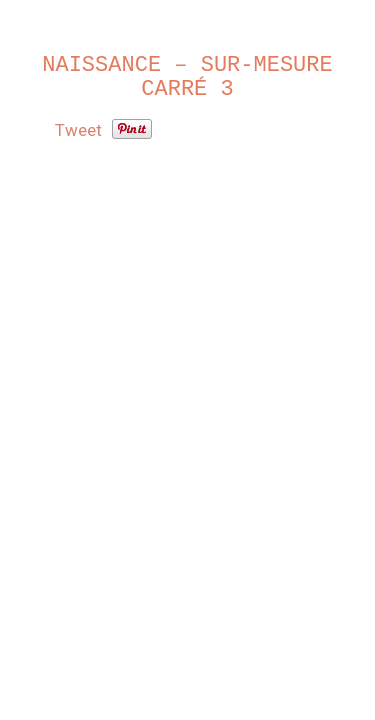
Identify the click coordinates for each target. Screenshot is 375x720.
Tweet (78, 130)
